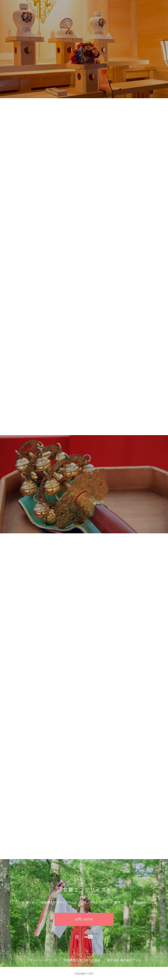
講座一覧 (121, 902)
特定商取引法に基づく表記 (82, 960)
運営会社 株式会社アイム (124, 960)
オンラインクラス (96, 902)
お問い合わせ (84, 919)
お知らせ (28, 902)
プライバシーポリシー (42, 960)
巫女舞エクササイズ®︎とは (59, 902)
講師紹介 (140, 902)
